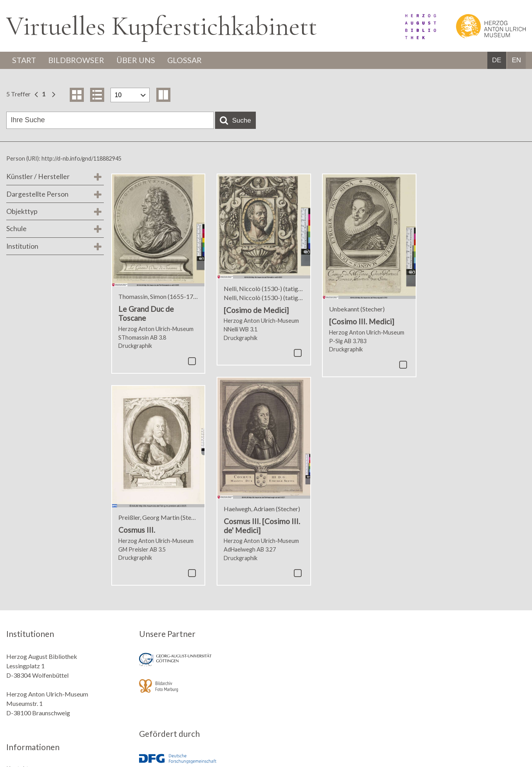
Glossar (187, 60)
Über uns (137, 60)
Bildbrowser (77, 60)
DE (497, 61)
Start (25, 60)
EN (516, 61)
